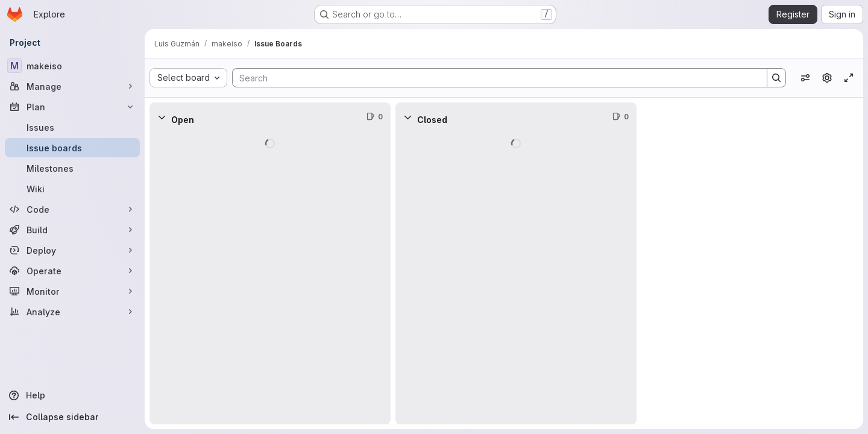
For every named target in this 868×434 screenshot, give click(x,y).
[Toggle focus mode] (849, 78)
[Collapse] (162, 117)
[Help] (72, 395)
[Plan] (72, 107)
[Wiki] (72, 189)
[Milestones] (72, 168)
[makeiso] (72, 66)
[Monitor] (72, 291)
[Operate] (72, 271)
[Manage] (72, 86)
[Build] (72, 230)
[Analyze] (72, 312)
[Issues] (72, 127)
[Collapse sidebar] (72, 417)
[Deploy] (72, 250)
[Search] (494, 78)
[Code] (72, 209)
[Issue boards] (72, 148)
